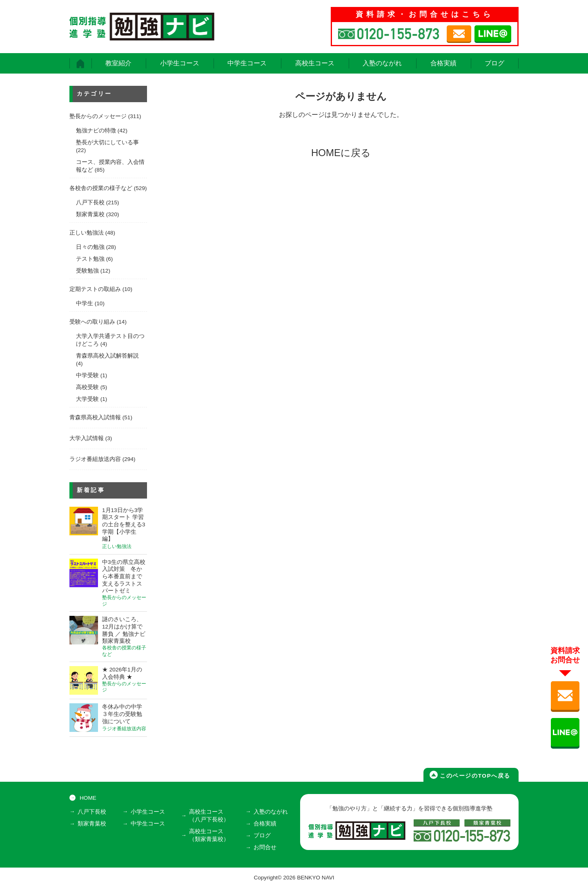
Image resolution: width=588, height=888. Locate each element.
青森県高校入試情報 (95, 417)
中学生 (85, 303)
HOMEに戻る (341, 153)
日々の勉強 (90, 247)
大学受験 (87, 399)
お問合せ (265, 847)
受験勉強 (87, 271)
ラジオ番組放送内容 (95, 459)
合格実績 (443, 63)
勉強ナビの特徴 (96, 131)
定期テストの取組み (95, 289)
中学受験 (87, 375)
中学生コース (247, 63)
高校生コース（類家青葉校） (209, 835)
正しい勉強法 (87, 233)
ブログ (494, 63)
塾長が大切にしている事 (107, 142)
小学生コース (180, 63)
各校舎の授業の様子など (101, 188)
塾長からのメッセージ (98, 116)
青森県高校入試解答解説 (107, 356)
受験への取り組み (92, 322)
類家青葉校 (90, 214)
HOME (88, 798)
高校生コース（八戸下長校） (209, 816)
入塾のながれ (382, 63)
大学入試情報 (87, 438)
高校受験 (87, 387)
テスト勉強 (90, 259)
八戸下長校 (90, 202)
